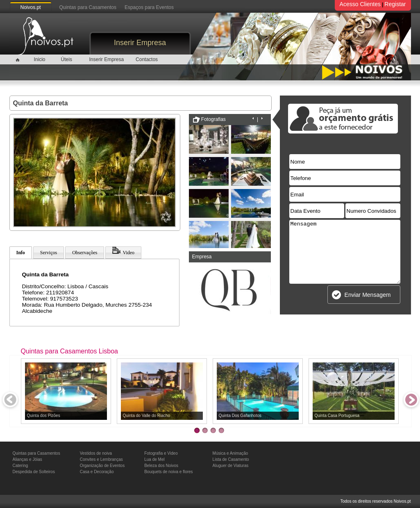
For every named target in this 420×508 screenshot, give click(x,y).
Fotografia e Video (161, 453)
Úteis (67, 59)
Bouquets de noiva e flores (168, 472)
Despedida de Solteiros (34, 472)
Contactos (147, 59)
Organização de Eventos (102, 466)
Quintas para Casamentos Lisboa (69, 351)
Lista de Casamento (231, 459)
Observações (85, 253)
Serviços (49, 253)
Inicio (39, 59)
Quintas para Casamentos (88, 7)
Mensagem (345, 252)
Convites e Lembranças (101, 459)
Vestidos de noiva (96, 453)
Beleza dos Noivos (161, 466)
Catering (20, 466)
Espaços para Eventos (149, 7)
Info (21, 253)
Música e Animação (230, 453)
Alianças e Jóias (27, 459)
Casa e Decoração (97, 472)
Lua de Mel (154, 459)
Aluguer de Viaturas (231, 466)
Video (123, 251)
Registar (395, 4)
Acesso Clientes (360, 4)
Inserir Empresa (140, 43)
